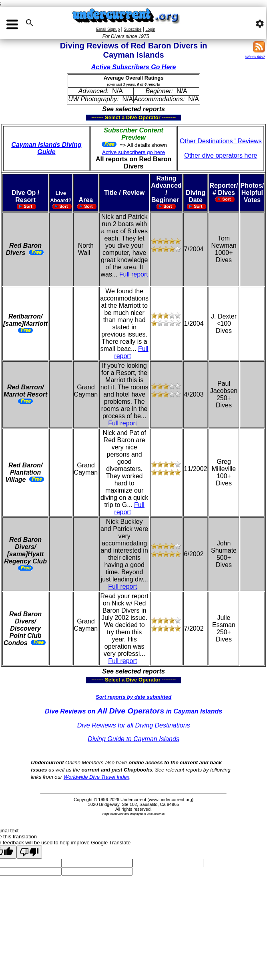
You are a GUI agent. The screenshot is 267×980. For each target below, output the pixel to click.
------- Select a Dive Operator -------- (94, 118)
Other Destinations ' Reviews (221, 141)
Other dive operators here (221, 155)
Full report (134, 274)
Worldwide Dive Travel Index (96, 777)
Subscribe (132, 29)
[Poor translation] (29, 852)
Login (150, 29)
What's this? (255, 57)
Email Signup (108, 29)
